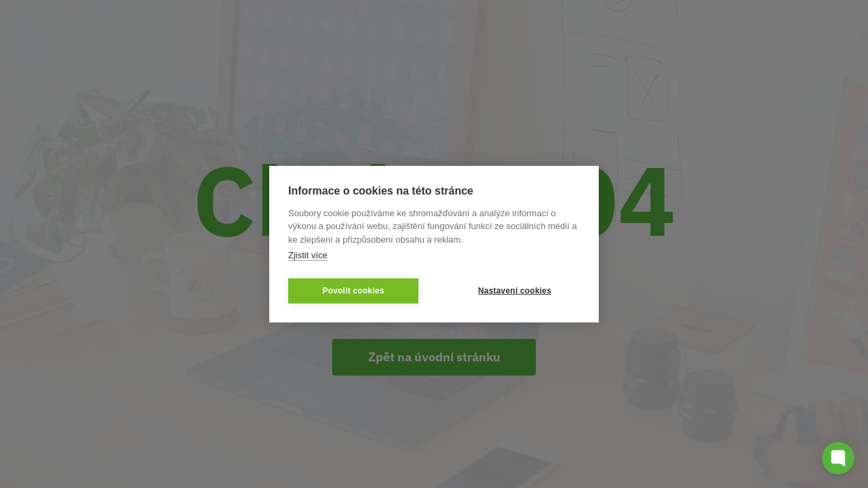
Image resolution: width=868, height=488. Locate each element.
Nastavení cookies (515, 291)
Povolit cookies (353, 291)
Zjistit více (308, 255)
